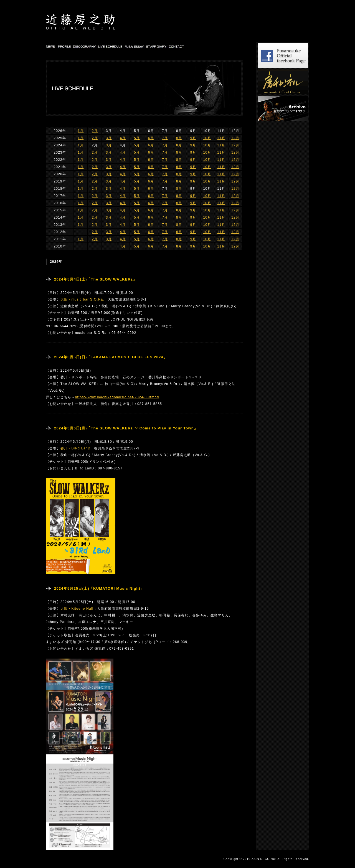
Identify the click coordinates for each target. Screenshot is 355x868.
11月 (221, 138)
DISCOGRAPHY (85, 46)
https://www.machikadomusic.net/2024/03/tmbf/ (117, 397)
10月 (207, 138)
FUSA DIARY (135, 46)
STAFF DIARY (157, 46)
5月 (137, 138)
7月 (165, 138)
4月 (123, 138)
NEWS (51, 46)
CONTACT (177, 46)
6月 (151, 138)
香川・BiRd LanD (75, 448)
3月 (109, 138)
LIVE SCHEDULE (111, 46)
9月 (193, 138)
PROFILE (64, 46)
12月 (235, 138)
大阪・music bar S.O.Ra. (82, 299)
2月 (95, 131)
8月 (179, 138)
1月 (81, 131)
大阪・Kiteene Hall (77, 609)
